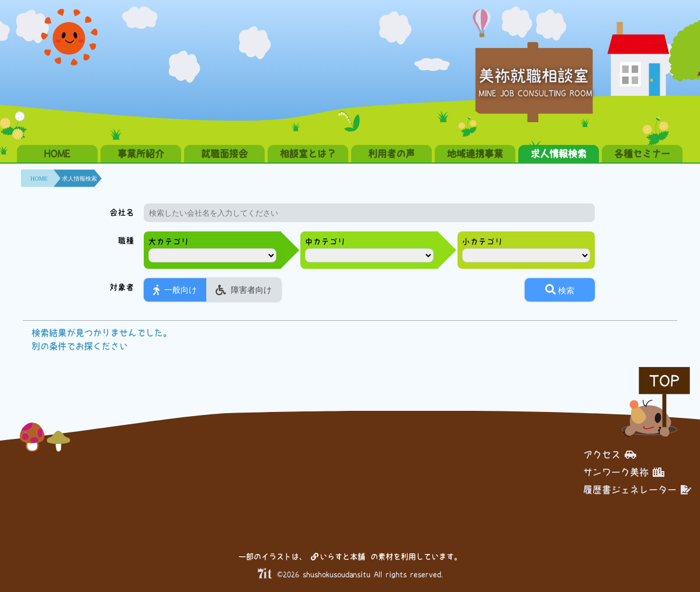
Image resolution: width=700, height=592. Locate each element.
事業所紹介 (141, 154)
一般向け (175, 290)
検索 (560, 290)
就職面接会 (224, 154)
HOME (57, 154)
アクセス (610, 455)
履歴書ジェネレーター (637, 490)
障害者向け (244, 290)
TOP (664, 381)
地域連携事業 (475, 154)
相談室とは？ (308, 154)
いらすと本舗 (338, 557)
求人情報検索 (559, 154)
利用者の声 (391, 154)
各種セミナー (642, 154)
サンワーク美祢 (624, 472)
